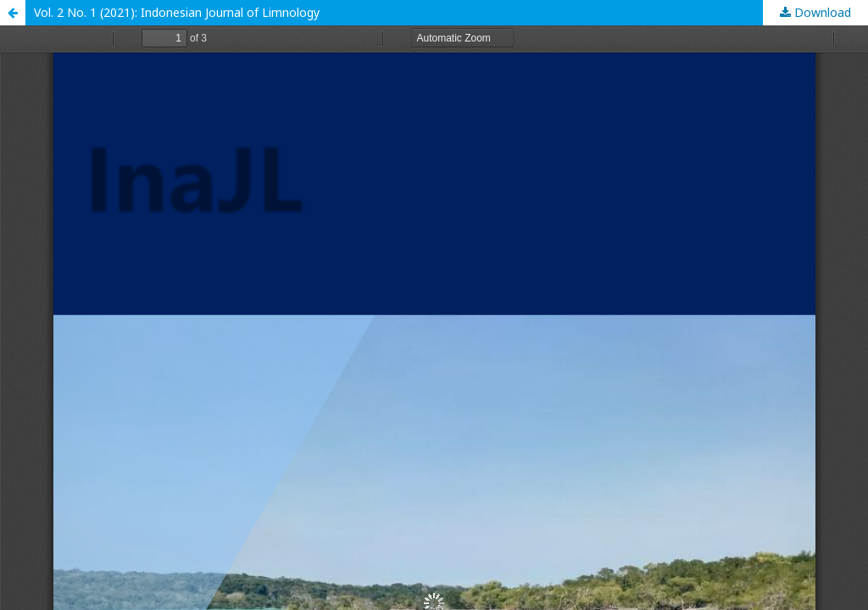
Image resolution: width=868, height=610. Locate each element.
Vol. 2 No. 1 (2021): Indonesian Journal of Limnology (177, 12)
